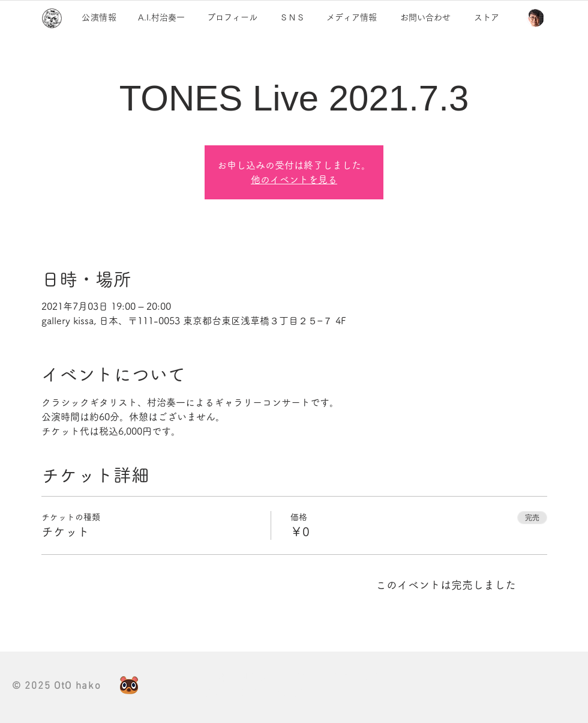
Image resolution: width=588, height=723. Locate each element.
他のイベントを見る (294, 180)
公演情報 (99, 17)
